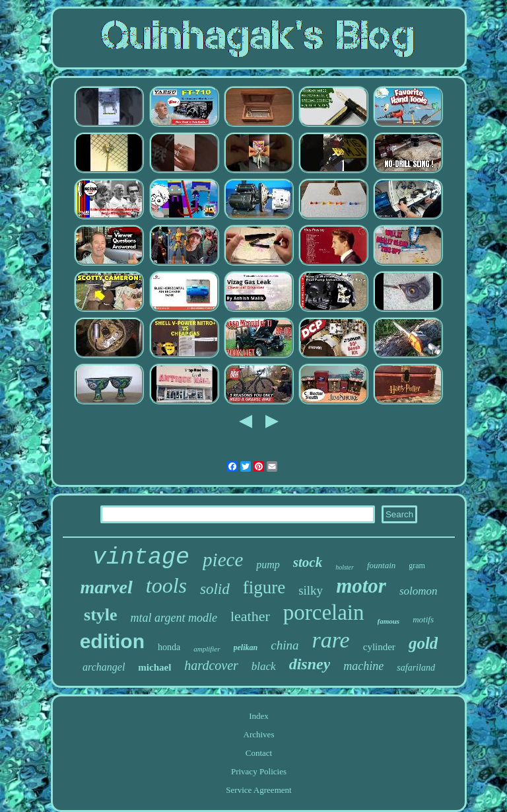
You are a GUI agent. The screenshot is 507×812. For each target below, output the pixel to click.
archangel (104, 667)
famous (389, 621)
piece (223, 560)
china (285, 645)
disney (310, 664)
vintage (141, 558)
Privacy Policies (259, 771)
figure (264, 587)
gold (423, 643)
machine (363, 666)
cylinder (379, 647)
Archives (259, 734)
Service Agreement (258, 790)
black (264, 666)
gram (417, 566)
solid (215, 589)
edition (112, 641)
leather (250, 616)
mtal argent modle (174, 618)
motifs (423, 619)
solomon (419, 591)
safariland (416, 668)
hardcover (211, 665)
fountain (381, 565)
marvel (106, 587)
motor (361, 586)
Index (259, 716)
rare (330, 640)
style (101, 615)
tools (166, 585)
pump (268, 565)
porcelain (324, 612)
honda (169, 647)
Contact (259, 753)
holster (345, 567)
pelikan (246, 647)
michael (154, 667)
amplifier (207, 649)
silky (311, 590)
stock (308, 562)
